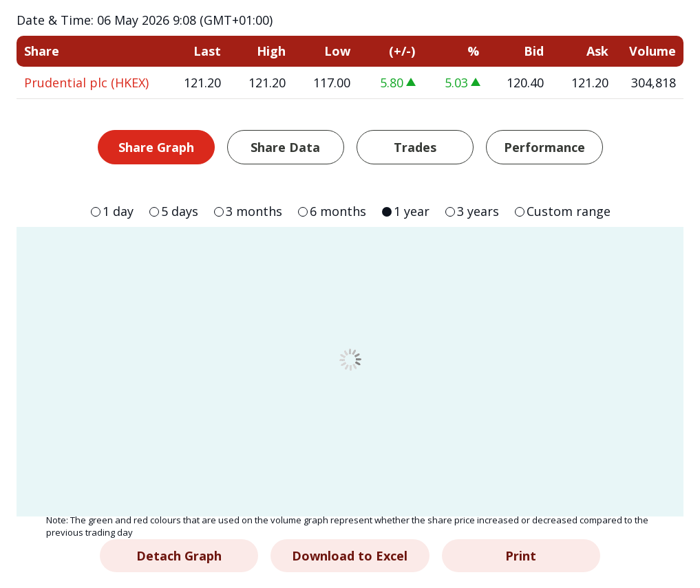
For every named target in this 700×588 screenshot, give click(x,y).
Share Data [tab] (285, 147)
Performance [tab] (544, 147)
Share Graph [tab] (156, 147)
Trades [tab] (415, 147)
